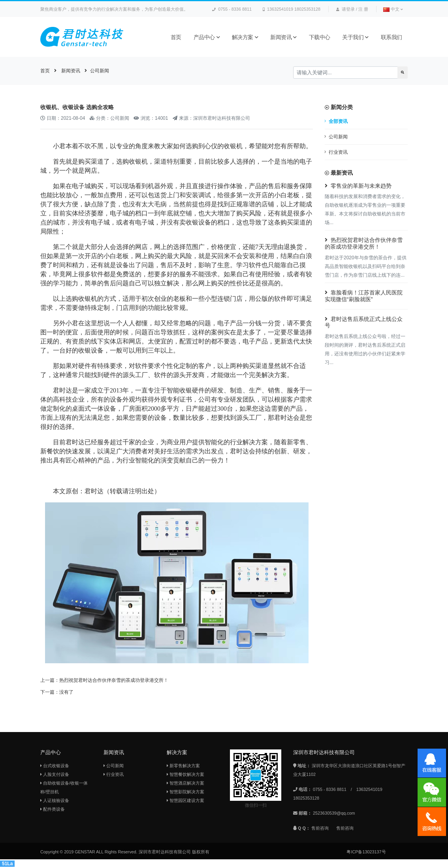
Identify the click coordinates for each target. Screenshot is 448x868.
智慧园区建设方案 (185, 800)
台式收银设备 (55, 766)
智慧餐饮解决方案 (185, 774)
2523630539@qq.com (334, 813)
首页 (176, 37)
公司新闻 (100, 71)
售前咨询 (320, 828)
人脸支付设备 (55, 774)
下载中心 (320, 37)
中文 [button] (393, 9)
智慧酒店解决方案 (185, 783)
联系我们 (392, 37)
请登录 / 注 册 (352, 9)
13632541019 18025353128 (292, 9)
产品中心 (207, 37)
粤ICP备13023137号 (366, 852)
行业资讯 (338, 152)
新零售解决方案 (183, 766)
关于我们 (355, 37)
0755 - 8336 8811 (232, 9)
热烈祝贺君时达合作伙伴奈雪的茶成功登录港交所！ (114, 680)
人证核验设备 (55, 800)
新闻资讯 (283, 37)
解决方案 (245, 37)
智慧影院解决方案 (185, 792)
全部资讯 (338, 121)
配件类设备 (53, 809)
